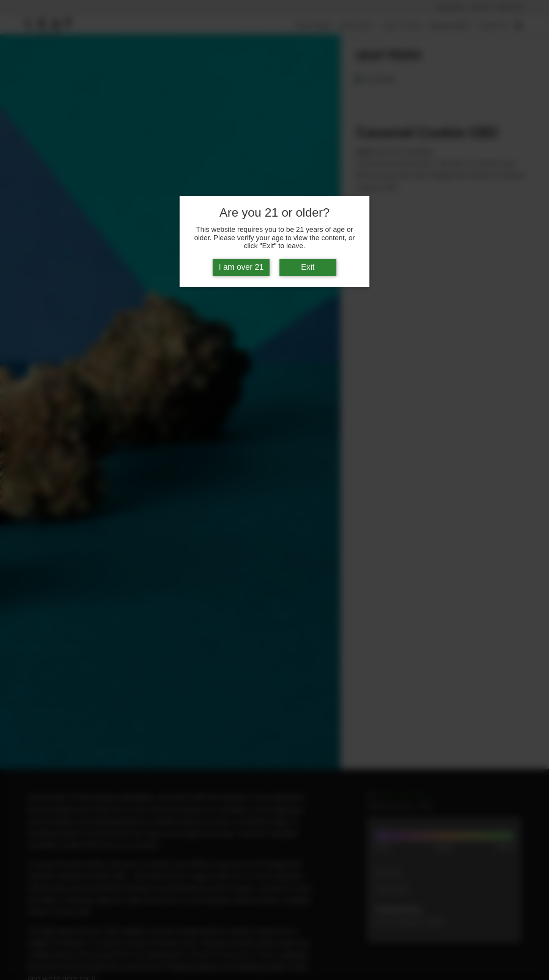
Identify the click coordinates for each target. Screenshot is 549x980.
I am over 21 (241, 267)
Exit (308, 267)
